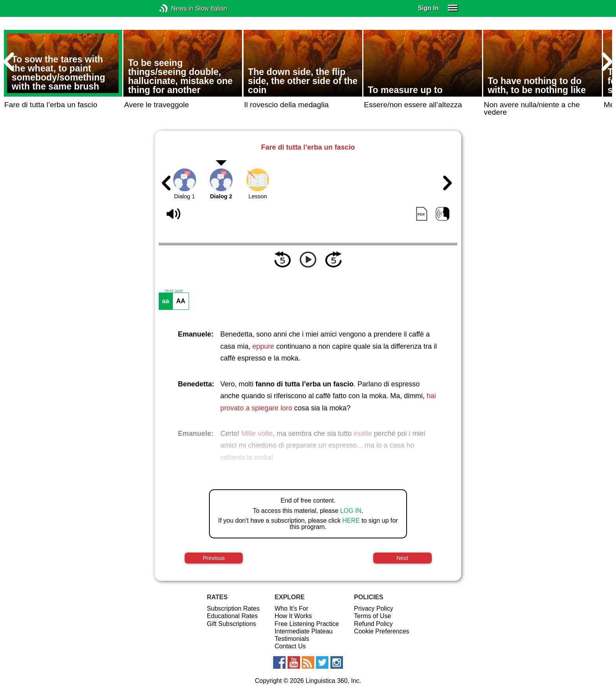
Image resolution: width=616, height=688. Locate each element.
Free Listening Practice (307, 624)
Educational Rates (232, 616)
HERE (351, 521)
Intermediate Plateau (304, 631)
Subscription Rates (233, 608)
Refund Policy (373, 624)
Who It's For (291, 608)
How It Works (293, 616)
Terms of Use (372, 616)
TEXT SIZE (174, 291)
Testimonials (292, 639)
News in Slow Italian (175, 8)
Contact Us (290, 646)
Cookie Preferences (382, 631)
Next (402, 558)
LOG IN (351, 511)
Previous (214, 558)
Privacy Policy (374, 608)
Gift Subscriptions (231, 624)
